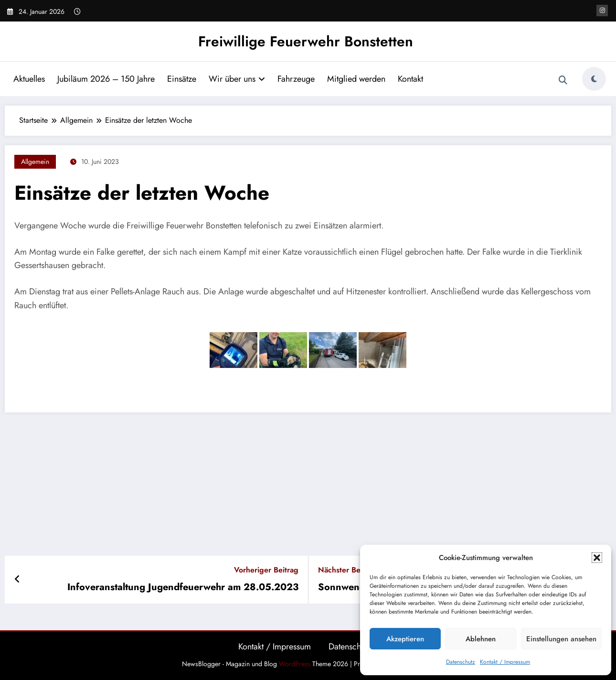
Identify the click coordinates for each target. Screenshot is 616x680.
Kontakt (410, 79)
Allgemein (35, 162)
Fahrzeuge (296, 79)
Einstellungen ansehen (561, 639)
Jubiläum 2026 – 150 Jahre (106, 79)
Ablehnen (481, 639)
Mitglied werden (356, 79)
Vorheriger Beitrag (266, 570)
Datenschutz (461, 662)
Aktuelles (29, 79)
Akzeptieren (405, 639)
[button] (597, 558)
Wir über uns (237, 79)
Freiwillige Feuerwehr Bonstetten (306, 41)
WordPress (295, 664)
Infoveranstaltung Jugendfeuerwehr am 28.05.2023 (183, 587)
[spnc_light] (594, 79)
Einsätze (182, 79)
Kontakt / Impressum (505, 662)
